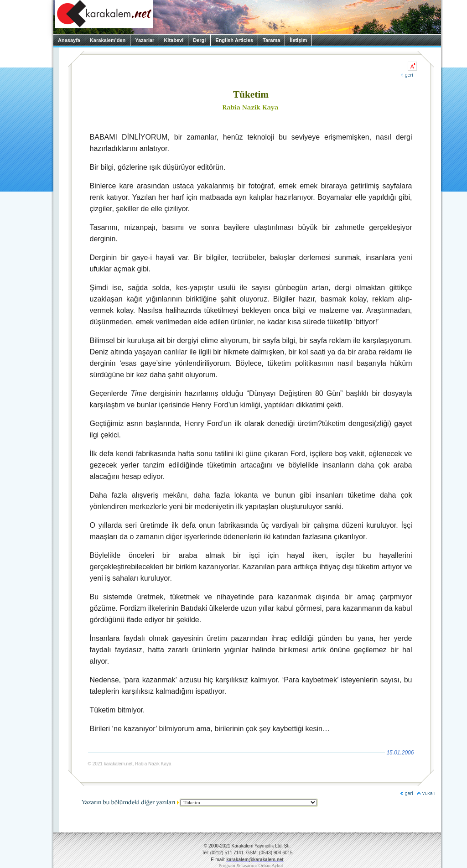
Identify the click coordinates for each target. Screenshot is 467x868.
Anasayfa (69, 40)
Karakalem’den (108, 40)
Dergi (199, 40)
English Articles (234, 40)
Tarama (271, 40)
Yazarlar (145, 40)
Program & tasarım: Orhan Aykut (251, 865)
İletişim (298, 40)
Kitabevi (174, 40)
